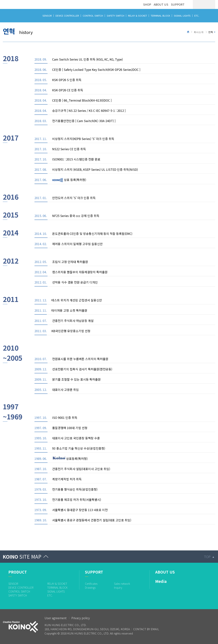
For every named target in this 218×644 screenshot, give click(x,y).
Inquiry (118, 588)
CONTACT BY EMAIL (146, 629)
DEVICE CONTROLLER (67, 16)
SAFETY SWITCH (116, 16)
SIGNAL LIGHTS (182, 16)
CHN (211, 4)
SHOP (147, 4)
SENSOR (47, 16)
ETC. (197, 16)
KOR (197, 4)
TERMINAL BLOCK (160, 16)
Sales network (122, 584)
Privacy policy (81, 618)
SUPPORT (178, 4)
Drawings (90, 588)
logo (6, 2)
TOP (207, 557)
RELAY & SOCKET (138, 16)
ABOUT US (161, 4)
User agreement (56, 618)
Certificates (91, 584)
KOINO (22, 556)
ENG (204, 4)
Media (161, 581)
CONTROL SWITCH (93, 16)
